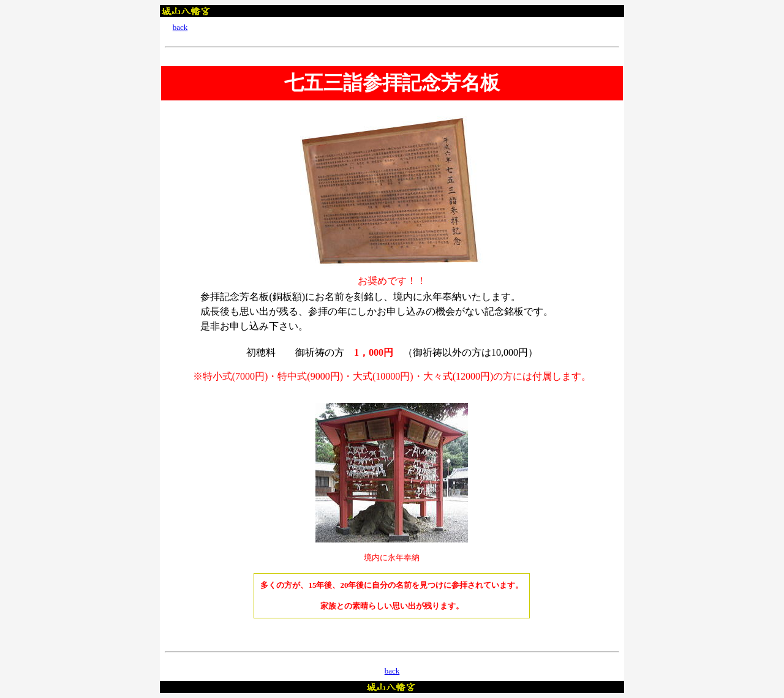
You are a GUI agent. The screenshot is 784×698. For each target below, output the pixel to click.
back (180, 27)
